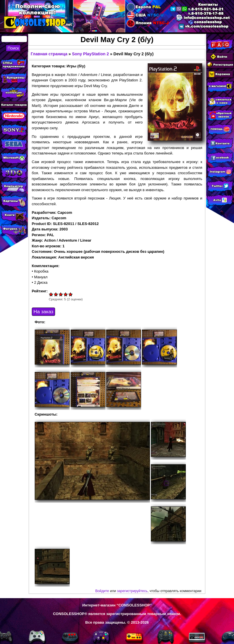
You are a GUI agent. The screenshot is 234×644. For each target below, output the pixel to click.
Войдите (102, 591)
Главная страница (49, 54)
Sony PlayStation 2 (90, 54)
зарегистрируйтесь (132, 591)
